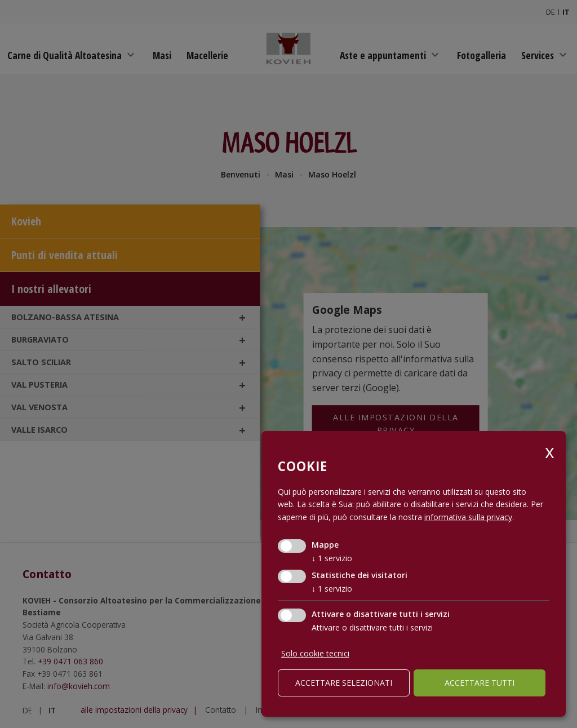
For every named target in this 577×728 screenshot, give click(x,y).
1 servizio (332, 558)
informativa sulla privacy (468, 517)
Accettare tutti (480, 683)
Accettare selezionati (344, 683)
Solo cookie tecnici (315, 653)
